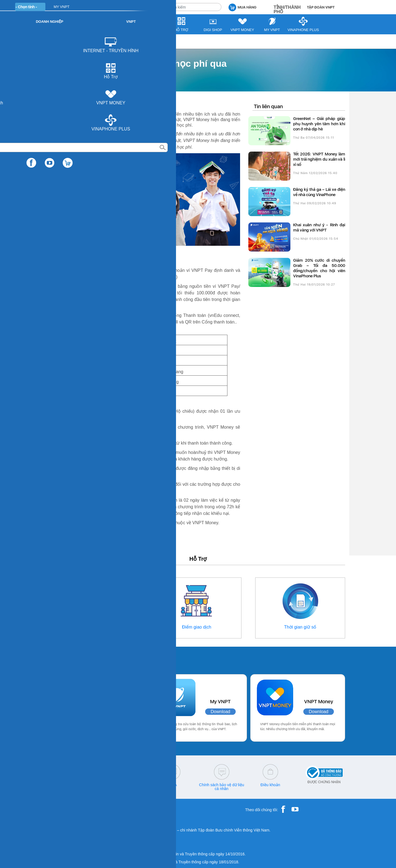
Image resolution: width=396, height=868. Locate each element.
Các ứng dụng (74, 659)
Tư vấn (75, 41)
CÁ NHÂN (115, 7)
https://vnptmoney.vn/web (125, 434)
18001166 (84, 785)
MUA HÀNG (242, 7)
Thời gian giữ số (300, 627)
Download (117, 712)
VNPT (57, 41)
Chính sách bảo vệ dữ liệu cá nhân (222, 787)
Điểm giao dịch (197, 627)
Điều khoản (270, 785)
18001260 (75, 789)
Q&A (173, 785)
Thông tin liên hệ (96, 627)
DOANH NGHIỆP (146, 7)
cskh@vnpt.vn (124, 785)
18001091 (64, 785)
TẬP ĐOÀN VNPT (321, 7)
